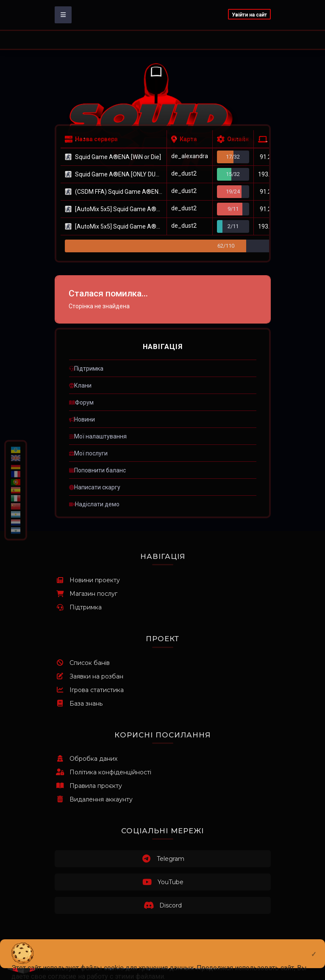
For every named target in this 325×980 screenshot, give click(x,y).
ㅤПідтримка (86, 369)
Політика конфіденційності (103, 772)
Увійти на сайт (249, 15)
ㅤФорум (81, 402)
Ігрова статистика (89, 690)
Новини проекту (87, 580)
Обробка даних (86, 759)
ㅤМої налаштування (98, 436)
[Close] (314, 947)
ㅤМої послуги (88, 453)
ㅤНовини (82, 419)
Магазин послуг (86, 594)
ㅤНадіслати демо (94, 504)
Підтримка (78, 607)
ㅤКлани (80, 385)
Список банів (82, 663)
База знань (79, 704)
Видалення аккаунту (94, 799)
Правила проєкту (88, 786)
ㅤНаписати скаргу (95, 487)
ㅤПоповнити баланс (97, 470)
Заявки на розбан (89, 676)
